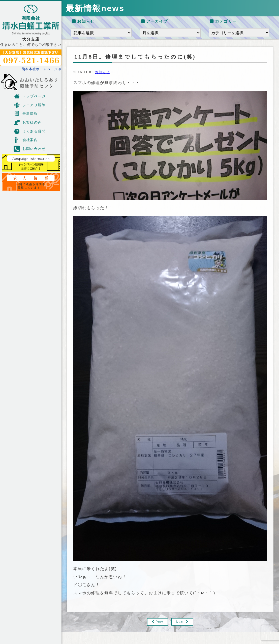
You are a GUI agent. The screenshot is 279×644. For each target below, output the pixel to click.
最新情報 (26, 114)
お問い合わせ (30, 149)
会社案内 (26, 140)
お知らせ (102, 72)
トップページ (30, 96)
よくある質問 (30, 131)
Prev (159, 622)
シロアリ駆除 (30, 105)
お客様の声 (28, 123)
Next (180, 622)
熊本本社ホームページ (42, 69)
